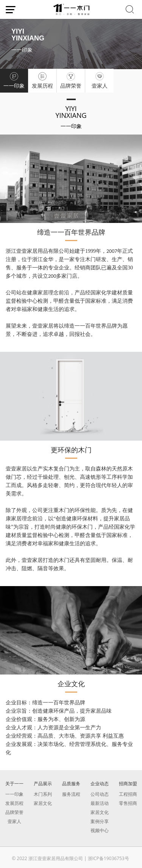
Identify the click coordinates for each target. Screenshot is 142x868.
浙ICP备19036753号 (108, 858)
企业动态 (100, 784)
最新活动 (100, 803)
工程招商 (128, 794)
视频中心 (100, 830)
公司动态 (100, 794)
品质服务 (71, 784)
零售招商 (128, 803)
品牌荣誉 (14, 812)
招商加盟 (128, 784)
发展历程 (14, 803)
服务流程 (71, 794)
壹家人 (14, 821)
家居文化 (43, 803)
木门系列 (43, 794)
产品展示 (43, 784)
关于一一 (14, 784)
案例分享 (100, 821)
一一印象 (14, 794)
